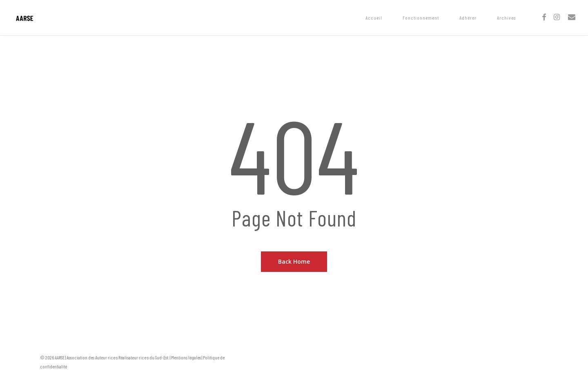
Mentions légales (186, 357)
